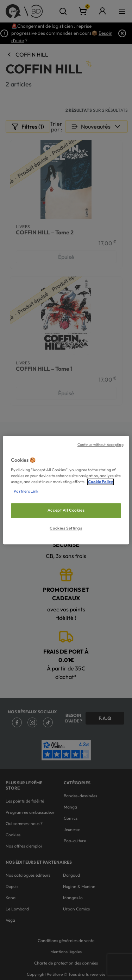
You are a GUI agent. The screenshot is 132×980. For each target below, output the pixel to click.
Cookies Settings (66, 528)
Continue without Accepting (100, 444)
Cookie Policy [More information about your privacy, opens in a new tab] (100, 482)
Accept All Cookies (66, 511)
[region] (66, 490)
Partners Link (26, 491)
